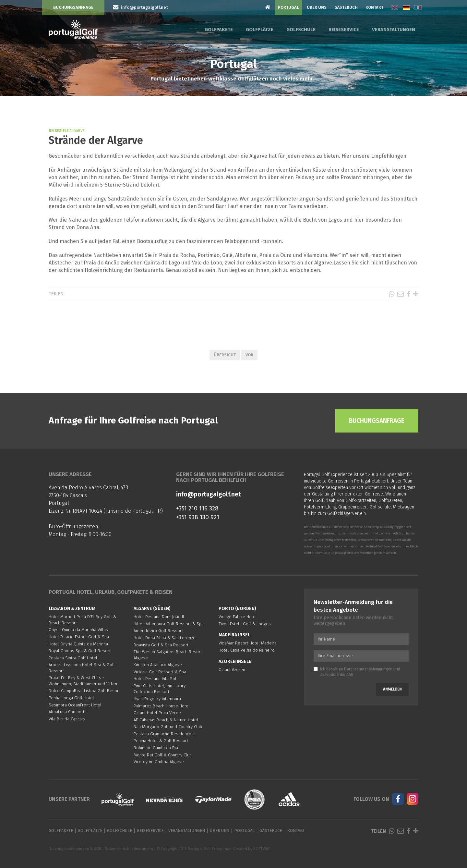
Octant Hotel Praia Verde (157, 713)
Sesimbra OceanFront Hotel (75, 705)
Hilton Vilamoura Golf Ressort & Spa (169, 624)
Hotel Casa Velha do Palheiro (247, 650)
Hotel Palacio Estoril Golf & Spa (79, 637)
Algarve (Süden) (152, 609)
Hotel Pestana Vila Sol (155, 679)
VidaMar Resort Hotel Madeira (248, 643)
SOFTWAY (262, 849)
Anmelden (392, 689)
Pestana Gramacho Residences (164, 734)
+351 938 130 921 (198, 517)
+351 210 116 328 (197, 508)
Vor (249, 355)
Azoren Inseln (235, 661)
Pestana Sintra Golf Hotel (73, 658)
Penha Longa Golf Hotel (71, 698)
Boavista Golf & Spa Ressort (161, 645)
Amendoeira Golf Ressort (158, 631)
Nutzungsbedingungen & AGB (75, 849)
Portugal (288, 7)
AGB (350, 675)
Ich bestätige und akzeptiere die (357, 672)
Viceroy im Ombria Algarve (159, 762)
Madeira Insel (234, 635)
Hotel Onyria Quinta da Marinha (78, 644)
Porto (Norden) (237, 609)
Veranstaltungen (394, 30)
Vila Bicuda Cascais (67, 719)
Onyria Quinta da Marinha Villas (78, 630)
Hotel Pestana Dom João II (159, 617)
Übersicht (225, 355)
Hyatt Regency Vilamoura (157, 699)
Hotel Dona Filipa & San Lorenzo (165, 638)
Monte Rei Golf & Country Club (163, 755)
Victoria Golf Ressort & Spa (160, 672)
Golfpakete (219, 30)
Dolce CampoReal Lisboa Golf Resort (84, 691)
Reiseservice (344, 30)
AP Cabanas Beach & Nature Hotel (166, 720)
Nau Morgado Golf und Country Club (168, 727)
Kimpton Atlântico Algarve (158, 665)
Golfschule (301, 30)
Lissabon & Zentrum (72, 609)
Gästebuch (346, 7)
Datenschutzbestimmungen (368, 669)
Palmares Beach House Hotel (162, 706)
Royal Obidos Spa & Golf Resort (80, 651)
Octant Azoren (232, 670)
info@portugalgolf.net (209, 494)
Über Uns (317, 7)
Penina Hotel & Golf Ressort (161, 741)
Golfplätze (260, 30)
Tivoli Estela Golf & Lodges (245, 624)
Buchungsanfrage (73, 7)
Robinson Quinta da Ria (156, 748)
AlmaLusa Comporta (68, 712)
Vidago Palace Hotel (238, 617)
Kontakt (374, 7)
